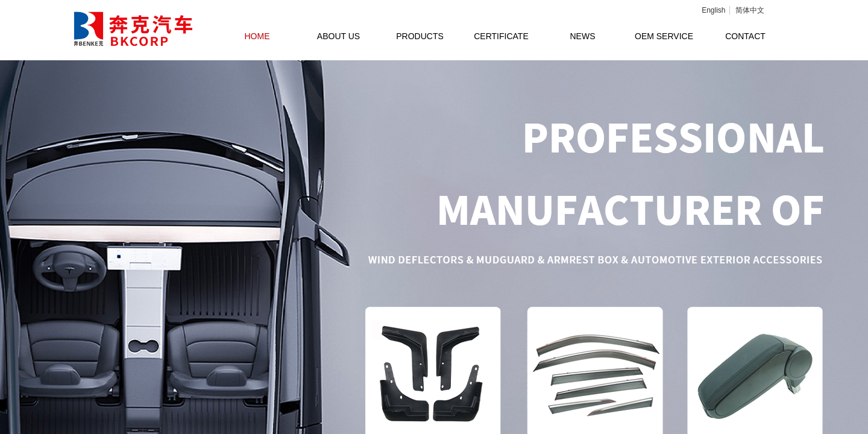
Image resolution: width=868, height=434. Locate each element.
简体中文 (750, 10)
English (713, 10)
